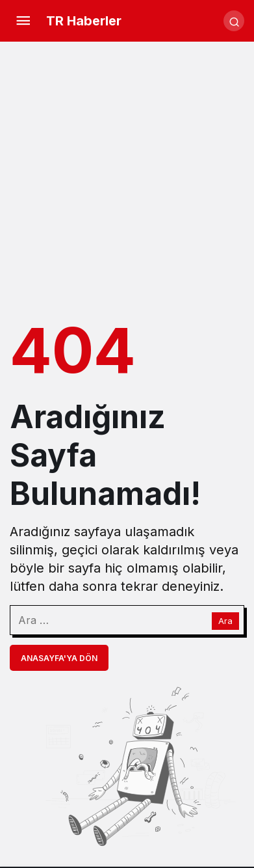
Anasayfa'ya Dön (59, 658)
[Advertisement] (127, 179)
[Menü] (23, 21)
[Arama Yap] (234, 21)
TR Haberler (84, 21)
